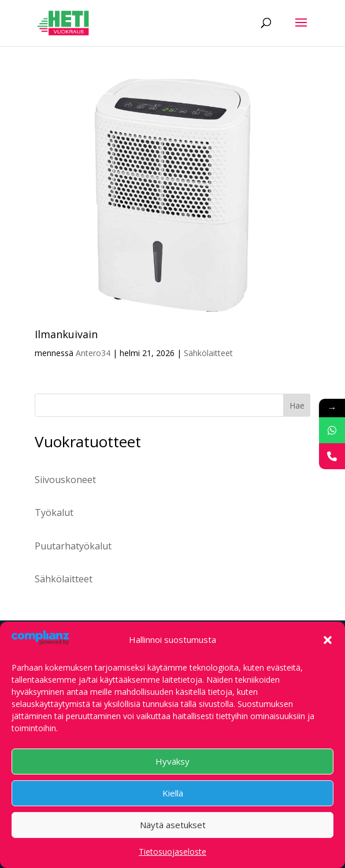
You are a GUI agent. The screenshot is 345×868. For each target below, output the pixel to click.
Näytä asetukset (173, 825)
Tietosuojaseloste (172, 852)
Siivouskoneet (65, 480)
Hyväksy (172, 761)
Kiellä (173, 793)
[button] (328, 640)
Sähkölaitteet (208, 353)
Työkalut (54, 512)
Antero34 (93, 353)
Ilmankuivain (66, 334)
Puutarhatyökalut (73, 546)
